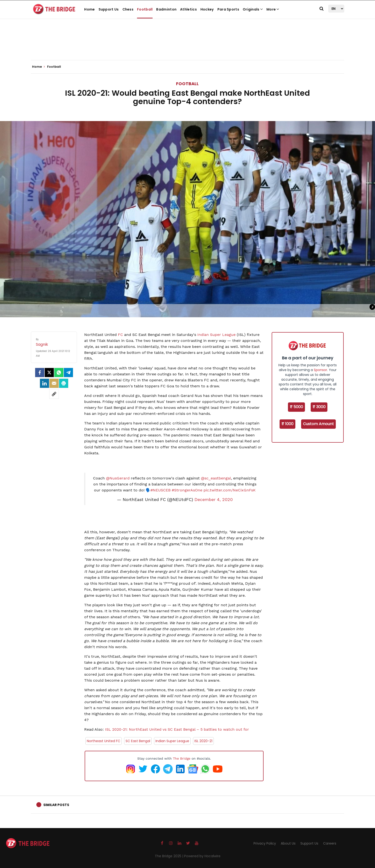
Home (89, 9)
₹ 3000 (319, 407)
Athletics (188, 9)
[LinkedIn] (44, 383)
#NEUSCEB (160, 490)
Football (145, 9)
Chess (128, 9)
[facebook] (40, 373)
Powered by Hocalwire (202, 856)
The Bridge (182, 758)
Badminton (166, 9)
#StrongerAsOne (187, 490)
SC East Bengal (138, 741)
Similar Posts (56, 805)
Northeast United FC (104, 741)
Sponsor (320, 370)
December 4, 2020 (214, 500)
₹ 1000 (287, 424)
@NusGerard (118, 478)
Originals (253, 9)
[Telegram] (68, 373)
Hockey (207, 9)
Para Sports (228, 9)
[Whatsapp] (59, 373)
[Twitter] (49, 373)
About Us (288, 843)
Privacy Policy (265, 843)
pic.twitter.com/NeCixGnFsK (230, 490)
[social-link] (54, 394)
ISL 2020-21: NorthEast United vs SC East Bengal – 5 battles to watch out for (177, 729)
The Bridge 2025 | (169, 856)
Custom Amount (318, 424)
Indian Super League (216, 335)
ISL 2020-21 (203, 741)
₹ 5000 (296, 407)
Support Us (109, 9)
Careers (330, 843)
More (273, 9)
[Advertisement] (187, 45)
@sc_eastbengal (216, 478)
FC (120, 335)
